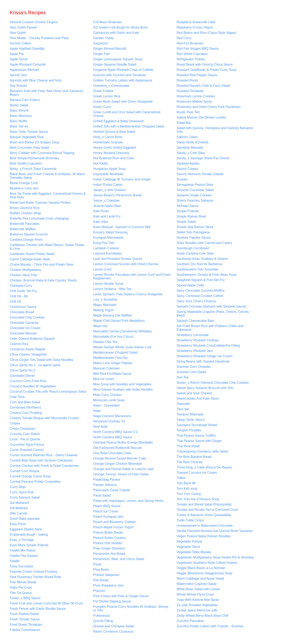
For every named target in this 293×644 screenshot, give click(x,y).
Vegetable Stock (188, 547)
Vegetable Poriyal (189, 541)
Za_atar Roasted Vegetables (197, 605)
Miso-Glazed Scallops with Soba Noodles (123, 390)
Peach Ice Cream (106, 511)
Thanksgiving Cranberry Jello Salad (202, 451)
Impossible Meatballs (108, 174)
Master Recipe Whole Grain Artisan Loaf (122, 347)
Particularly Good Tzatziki (112, 490)
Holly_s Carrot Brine (108, 137)
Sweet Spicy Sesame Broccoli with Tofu (205, 388)
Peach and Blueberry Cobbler (115, 522)
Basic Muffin (19, 121)
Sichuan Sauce (188, 206)
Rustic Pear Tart (188, 112)
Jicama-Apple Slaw (107, 206)
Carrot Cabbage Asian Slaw (30, 259)
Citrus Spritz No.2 (22, 370)
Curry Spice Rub (22, 492)
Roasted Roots (187, 80)
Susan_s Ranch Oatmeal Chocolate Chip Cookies (213, 383)
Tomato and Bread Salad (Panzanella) (204, 504)
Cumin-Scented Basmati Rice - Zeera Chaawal (44, 455)
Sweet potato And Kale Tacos (198, 398)
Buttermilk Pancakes (25, 224)
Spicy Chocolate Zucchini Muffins (201, 291)
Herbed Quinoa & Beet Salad (114, 132)
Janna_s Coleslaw (106, 201)
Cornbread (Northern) (25, 407)
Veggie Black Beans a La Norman (201, 568)
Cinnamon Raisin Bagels (28, 349)
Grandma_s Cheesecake (111, 86)
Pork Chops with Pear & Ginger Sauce (121, 596)
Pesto (97, 564)
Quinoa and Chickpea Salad (113, 626)
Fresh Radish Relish (24, 614)
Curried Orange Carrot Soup (30, 476)
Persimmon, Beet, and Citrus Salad (119, 559)
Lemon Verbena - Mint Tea (112, 289)
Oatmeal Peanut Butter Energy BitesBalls (123, 442)
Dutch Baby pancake (25, 519)
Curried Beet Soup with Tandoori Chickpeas (41, 460)
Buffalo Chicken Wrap (25, 213)
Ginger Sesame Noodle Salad (115, 64)
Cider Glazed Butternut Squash (32, 339)
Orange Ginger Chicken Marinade (118, 464)
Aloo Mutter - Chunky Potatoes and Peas (39, 38)
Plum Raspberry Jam (108, 585)
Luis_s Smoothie (105, 299)
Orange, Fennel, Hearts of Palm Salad (121, 474)
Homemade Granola (108, 142)
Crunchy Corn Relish (25, 434)
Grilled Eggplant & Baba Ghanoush (119, 121)
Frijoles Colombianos (25, 630)
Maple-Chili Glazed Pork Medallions (119, 321)
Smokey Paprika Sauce (194, 238)
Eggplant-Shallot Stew (26, 529)
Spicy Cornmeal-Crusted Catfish (200, 296)
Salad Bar (184, 123)
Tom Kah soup (187, 488)
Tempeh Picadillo (189, 430)
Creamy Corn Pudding (26, 413)
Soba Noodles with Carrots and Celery (204, 243)
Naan (97, 411)
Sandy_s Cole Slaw (191, 153)
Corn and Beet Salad (25, 402)
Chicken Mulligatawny (26, 270)
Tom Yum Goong (189, 494)
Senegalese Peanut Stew (195, 185)
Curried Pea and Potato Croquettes (35, 482)
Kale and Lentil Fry (107, 216)
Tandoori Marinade (190, 414)
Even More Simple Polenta (29, 545)
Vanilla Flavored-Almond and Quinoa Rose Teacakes (215, 531)
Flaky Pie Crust (21, 587)
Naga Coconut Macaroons (112, 416)
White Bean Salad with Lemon (198, 589)
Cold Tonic (17, 397)
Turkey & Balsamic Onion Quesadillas (204, 515)
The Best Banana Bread (194, 457)
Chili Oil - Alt (19, 296)
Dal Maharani (19, 503)
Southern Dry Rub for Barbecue (199, 264)
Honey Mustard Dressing (111, 153)
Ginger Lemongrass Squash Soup (118, 59)
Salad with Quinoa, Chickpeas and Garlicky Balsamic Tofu (215, 130)
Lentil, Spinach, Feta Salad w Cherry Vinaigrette (128, 294)
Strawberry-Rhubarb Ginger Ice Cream (205, 356)
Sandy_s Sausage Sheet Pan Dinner (203, 158)
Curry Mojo (18, 487)
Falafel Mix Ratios (23, 550)
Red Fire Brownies (190, 43)
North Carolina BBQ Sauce (113, 437)
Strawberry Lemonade (193, 335)
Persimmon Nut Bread (109, 554)
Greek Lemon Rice (107, 96)
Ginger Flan (102, 54)
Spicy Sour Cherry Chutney (196, 301)
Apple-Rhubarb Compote (28, 64)
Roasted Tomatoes (190, 91)
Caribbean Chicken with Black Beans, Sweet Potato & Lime (47, 247)
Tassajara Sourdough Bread (197, 425)
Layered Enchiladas (108, 253)
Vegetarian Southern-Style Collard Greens (207, 563)
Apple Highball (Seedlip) (27, 49)
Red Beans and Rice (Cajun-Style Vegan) (207, 33)
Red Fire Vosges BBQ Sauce (198, 49)
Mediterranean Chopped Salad (115, 352)
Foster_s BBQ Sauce (25, 598)
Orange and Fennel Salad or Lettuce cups (123, 469)
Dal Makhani (19, 508)
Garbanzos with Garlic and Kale (116, 33)
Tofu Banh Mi (186, 483)
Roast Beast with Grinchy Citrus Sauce (205, 64)
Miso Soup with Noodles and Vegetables (122, 384)
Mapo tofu (100, 326)
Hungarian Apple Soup (109, 169)
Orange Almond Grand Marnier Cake (120, 458)
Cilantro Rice (19, 344)
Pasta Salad (102, 495)
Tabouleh (183, 404)
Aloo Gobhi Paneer (24, 27)
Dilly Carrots (19, 513)
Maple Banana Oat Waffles (113, 315)
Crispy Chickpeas (22, 429)
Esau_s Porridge (22, 540)
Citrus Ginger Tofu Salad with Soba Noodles (42, 360)
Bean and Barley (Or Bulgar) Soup (35, 142)
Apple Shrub (19, 59)
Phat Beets (101, 570)
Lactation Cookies (106, 248)
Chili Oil (15, 302)
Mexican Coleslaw (106, 368)
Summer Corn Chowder (194, 367)
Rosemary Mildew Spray (194, 102)
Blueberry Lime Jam (24, 188)
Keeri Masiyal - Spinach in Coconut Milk (122, 227)
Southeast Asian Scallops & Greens (202, 259)
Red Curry (184, 38)
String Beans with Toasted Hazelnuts (203, 361)
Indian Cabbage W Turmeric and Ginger (122, 179)
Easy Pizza (18, 524)
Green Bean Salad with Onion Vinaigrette (123, 102)
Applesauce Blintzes (24, 70)
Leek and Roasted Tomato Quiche (118, 259)
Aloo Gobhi (18, 33)
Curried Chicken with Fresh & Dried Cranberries (44, 466)
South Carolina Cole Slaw (195, 253)
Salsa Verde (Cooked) (193, 142)
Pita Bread (101, 580)
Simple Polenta (188, 211)
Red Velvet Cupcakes (192, 54)
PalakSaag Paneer (107, 480)
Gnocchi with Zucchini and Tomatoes (120, 75)
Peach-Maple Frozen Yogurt (113, 527)
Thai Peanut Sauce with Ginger (199, 441)
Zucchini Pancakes (190, 621)
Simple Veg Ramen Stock (195, 227)
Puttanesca (101, 616)
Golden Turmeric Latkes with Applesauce (123, 80)
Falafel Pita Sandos (24, 556)
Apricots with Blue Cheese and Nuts (36, 80)
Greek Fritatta (103, 91)
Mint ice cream (104, 379)
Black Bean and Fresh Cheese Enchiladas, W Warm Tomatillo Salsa (47, 176)
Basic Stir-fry (19, 126)
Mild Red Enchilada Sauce (112, 374)
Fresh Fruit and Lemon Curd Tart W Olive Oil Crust (46, 603)
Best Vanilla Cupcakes (26, 163)
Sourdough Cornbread (193, 248)
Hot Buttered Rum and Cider (114, 158)
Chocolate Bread (22, 312)
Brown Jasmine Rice (25, 208)
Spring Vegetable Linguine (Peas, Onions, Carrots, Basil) (213, 314)
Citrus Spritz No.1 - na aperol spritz (35, 365)
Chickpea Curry (21, 286)
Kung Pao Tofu (104, 243)
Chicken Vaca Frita (23, 275)
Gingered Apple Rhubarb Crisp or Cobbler (123, 70)
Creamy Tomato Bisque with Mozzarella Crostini (44, 418)
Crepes (15, 423)
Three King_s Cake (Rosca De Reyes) (204, 467)
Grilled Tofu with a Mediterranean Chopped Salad (129, 126)
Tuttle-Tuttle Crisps (190, 520)
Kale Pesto (101, 211)
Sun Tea (183, 377)
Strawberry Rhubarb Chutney (198, 340)
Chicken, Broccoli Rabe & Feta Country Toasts (43, 280)
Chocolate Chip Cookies (27, 317)
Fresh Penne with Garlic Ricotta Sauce (38, 609)
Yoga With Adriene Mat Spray (198, 600)
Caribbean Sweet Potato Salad (32, 254)
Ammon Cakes (20, 43)
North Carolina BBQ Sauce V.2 (115, 432)
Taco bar (183, 409)
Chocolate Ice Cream (25, 328)
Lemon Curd (102, 269)
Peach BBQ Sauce (107, 506)
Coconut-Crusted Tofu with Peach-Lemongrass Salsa (48, 392)
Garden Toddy (103, 38)
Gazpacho (101, 43)
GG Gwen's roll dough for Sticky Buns (120, 27)
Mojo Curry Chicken (107, 395)
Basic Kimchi (19, 110)
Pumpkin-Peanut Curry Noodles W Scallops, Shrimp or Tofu (131, 608)
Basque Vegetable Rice (27, 137)
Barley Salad (19, 105)
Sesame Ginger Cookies (194, 195)
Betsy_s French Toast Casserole (33, 169)
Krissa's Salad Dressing (110, 232)
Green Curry (102, 107)
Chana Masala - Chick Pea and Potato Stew (42, 264)
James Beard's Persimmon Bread (117, 195)
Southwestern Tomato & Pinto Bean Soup (207, 275)
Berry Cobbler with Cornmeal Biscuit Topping (42, 153)
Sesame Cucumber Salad (195, 190)
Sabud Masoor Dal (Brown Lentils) (201, 117)
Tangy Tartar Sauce (191, 420)
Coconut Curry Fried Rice (28, 381)
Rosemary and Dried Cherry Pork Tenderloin (209, 107)
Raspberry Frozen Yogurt (195, 27)
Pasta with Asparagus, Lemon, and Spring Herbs (128, 501)
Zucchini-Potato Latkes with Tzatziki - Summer (210, 626)
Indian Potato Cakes (108, 185)
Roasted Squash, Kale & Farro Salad (203, 86)
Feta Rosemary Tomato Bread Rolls (36, 577)
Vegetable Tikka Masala (194, 552)
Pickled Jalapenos (106, 575)
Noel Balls (101, 427)
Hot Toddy (101, 163)
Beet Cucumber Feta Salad (29, 148)
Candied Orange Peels (26, 240)
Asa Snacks (18, 86)
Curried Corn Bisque (25, 471)
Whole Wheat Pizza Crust (195, 594)
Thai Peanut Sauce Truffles (196, 436)
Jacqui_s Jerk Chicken (109, 190)
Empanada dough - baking (29, 535)
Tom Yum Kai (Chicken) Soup (198, 499)
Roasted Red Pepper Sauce (197, 75)
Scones (182, 179)
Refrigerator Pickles (191, 59)
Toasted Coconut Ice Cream (197, 473)
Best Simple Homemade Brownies (34, 158)
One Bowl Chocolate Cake (112, 453)
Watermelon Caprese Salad (197, 584)
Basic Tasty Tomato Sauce (29, 132)
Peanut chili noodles (108, 543)
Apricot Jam (18, 75)
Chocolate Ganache (24, 323)
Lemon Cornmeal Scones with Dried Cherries (126, 264)
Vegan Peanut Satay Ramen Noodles (204, 536)
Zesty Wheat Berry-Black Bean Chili (202, 616)
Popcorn (99, 591)
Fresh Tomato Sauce (25, 619)
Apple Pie (17, 54)
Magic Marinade (105, 305)
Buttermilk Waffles (23, 229)
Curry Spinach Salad (25, 497)
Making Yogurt (103, 310)
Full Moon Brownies (108, 22)
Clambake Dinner (22, 376)
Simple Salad (186, 222)
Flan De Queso (21, 593)
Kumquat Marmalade (108, 238)
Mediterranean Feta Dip (110, 358)
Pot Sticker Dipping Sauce (112, 601)
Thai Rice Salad (188, 446)
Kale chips (101, 222)
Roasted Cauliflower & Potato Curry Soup (207, 70)
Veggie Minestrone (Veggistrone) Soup (204, 573)
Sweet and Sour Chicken (195, 393)
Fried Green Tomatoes (26, 625)
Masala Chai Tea (105, 342)
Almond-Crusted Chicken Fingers (34, 22)
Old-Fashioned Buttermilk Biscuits (118, 448)
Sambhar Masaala (190, 148)
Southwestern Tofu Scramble (197, 269)
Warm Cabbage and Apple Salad (200, 579)
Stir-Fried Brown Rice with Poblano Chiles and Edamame (210, 328)
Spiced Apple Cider (190, 285)
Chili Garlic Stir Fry (23, 291)
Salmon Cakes (187, 137)
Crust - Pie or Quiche (25, 439)
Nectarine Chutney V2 (109, 421)
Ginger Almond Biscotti (110, 49)
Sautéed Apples (188, 163)
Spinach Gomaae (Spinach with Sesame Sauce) (211, 306)
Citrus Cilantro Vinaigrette (28, 354)
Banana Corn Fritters (25, 100)
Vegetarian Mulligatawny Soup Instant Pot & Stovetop (215, 557)
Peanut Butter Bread (108, 532)
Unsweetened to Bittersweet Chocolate (205, 526)
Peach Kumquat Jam (108, 517)
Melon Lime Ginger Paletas (113, 363)
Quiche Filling (103, 621)
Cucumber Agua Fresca (27, 445)
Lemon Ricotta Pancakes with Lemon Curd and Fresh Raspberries (132, 276)
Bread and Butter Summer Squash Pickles (40, 203)
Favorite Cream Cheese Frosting (33, 572)
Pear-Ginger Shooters (109, 548)
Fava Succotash (21, 566)
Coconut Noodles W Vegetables (33, 386)
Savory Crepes (187, 169)
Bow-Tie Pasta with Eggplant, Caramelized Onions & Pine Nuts (48, 195)
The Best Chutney (190, 462)
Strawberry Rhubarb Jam (195, 351)
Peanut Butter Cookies (109, 538)
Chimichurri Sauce (23, 307)
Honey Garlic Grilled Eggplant (115, 148)
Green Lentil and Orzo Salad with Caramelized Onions (127, 114)
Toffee (181, 478)
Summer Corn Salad (191, 372)
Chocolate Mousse (23, 333)
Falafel (15, 561)
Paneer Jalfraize (105, 485)
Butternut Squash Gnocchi (29, 234)
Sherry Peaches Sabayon (195, 201)
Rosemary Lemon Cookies (196, 96)
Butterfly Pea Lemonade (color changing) (39, 218)
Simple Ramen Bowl (191, 216)
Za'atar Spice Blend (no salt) (197, 610)
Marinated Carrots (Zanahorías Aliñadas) (123, 331)
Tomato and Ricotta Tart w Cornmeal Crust (207, 510)
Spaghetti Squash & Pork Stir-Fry (201, 280)
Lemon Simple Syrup (108, 284)
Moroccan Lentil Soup (109, 400)
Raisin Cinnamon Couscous (113, 631)
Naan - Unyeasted (106, 405)
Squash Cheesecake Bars (195, 321)
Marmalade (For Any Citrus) (113, 337)
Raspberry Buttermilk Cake (196, 22)
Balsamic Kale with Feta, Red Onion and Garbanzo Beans (47, 93)
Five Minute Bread (23, 582)
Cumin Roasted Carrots (27, 450)
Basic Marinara (21, 116)
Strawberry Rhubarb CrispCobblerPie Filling (208, 346)
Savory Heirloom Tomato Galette (200, 174)
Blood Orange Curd (24, 183)
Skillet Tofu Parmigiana (193, 232)
